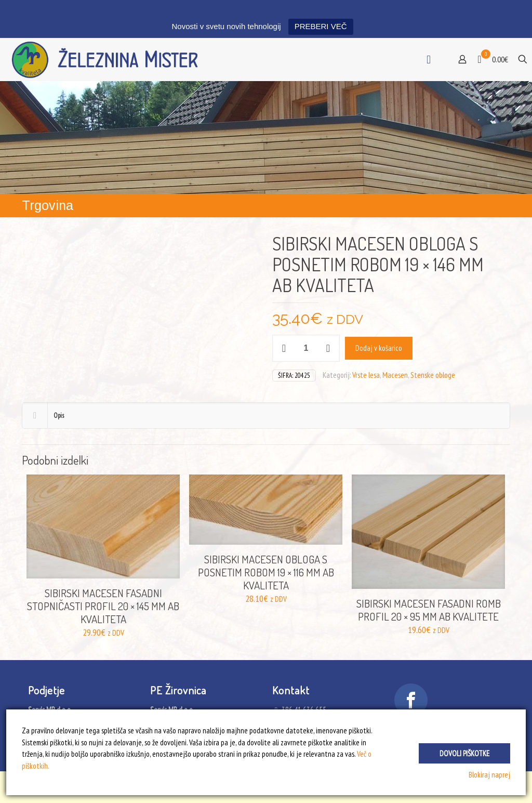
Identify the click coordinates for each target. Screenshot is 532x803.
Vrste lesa (366, 375)
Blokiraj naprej (489, 775)
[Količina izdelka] (306, 348)
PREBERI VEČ (321, 26)
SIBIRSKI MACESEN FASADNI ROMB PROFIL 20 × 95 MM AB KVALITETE (429, 610)
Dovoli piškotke (464, 752)
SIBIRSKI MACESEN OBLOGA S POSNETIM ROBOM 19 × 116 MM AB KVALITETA (266, 572)
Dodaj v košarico (379, 348)
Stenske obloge (433, 375)
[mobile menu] (429, 59)
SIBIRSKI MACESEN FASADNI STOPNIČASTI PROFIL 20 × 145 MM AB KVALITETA (103, 606)
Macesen (395, 375)
